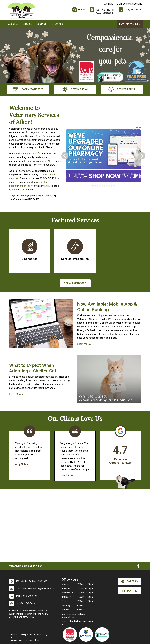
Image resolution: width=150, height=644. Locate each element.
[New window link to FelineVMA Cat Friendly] (103, 634)
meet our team (75, 89)
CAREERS (109, 4)
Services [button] (28, 24)
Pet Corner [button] (58, 24)
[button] (137, 127)
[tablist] (103, 186)
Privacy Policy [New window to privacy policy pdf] (17, 640)
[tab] (93, 186)
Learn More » (84, 344)
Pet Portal (129, 591)
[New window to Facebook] (138, 567)
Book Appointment (130, 24)
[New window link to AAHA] (71, 634)
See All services (75, 283)
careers (129, 581)
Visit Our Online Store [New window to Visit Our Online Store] (129, 4)
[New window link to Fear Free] (87, 634)
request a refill (122, 89)
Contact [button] (42, 24)
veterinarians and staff (26, 154)
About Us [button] (14, 24)
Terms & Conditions (32, 640)
